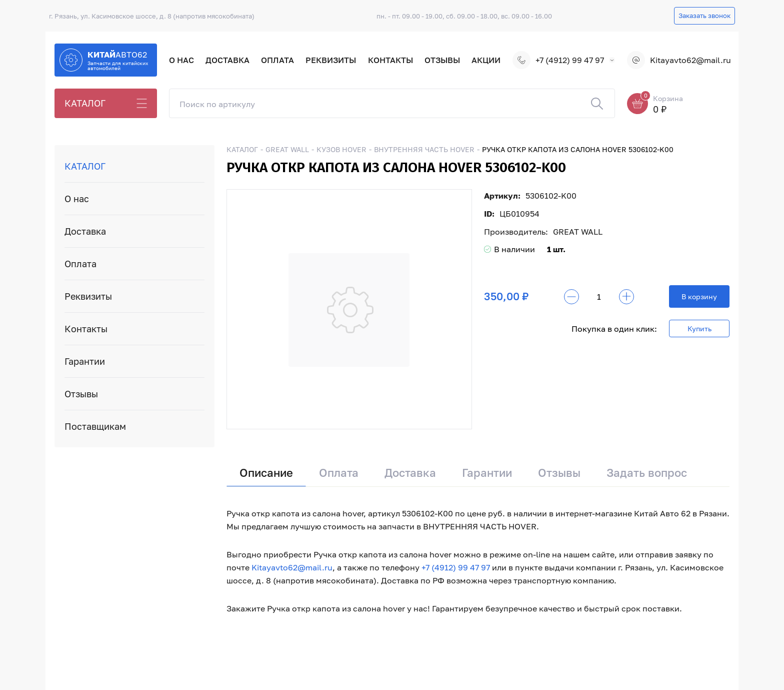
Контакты (390, 60)
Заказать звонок (704, 16)
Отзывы (442, 60)
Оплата (277, 60)
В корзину (699, 296)
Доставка (227, 60)
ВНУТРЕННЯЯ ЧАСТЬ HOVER (424, 149)
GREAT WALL (287, 149)
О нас (181, 60)
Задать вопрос (647, 473)
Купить (699, 328)
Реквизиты (331, 60)
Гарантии (85, 361)
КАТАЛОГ (85, 103)
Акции (486, 60)
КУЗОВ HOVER (341, 149)
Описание (266, 473)
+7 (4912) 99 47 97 (558, 60)
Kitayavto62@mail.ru (678, 60)
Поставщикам (95, 426)
